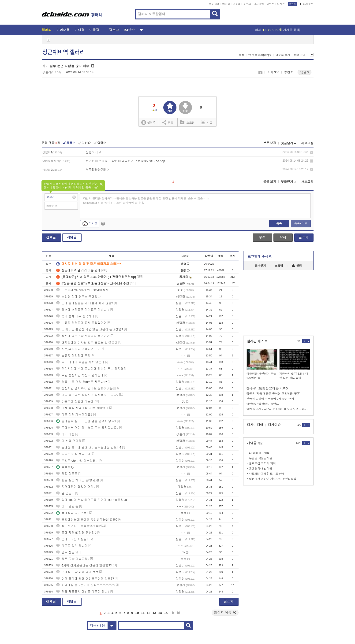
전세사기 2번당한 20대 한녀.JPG (267, 389)
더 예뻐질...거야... (260, 453)
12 (149, 613)
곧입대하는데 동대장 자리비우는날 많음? (87, 520)
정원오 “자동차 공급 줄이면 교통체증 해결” (273, 394)
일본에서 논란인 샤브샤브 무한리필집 (273, 479)
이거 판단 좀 (67, 506)
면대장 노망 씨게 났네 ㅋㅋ (77, 572)
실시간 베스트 (257, 341)
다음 (173, 613)
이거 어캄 (65, 434)
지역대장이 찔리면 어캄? (76, 487)
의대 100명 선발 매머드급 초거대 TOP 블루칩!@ (92, 500)
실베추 (148, 123)
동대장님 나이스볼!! (72, 513)
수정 (262, 237)
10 (137, 613)
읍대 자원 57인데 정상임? (76, 533)
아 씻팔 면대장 (69, 441)
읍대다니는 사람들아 (73, 539)
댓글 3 (305, 72)
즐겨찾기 (260, 266)
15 (166, 613)
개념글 (72, 237)
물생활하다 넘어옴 (261, 469)
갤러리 (47, 30)
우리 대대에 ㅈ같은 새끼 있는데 (80, 362)
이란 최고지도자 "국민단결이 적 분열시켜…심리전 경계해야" (278, 409)
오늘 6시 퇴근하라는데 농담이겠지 (82, 290)
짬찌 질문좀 (67, 474)
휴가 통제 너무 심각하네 (75, 316)
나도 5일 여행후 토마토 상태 (267, 474)
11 (143, 613)
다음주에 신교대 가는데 (75, 402)
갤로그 (247, 4)
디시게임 (259, 4)
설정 (242, 55)
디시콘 (281, 4)
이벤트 (271, 4)
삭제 (311, 152)
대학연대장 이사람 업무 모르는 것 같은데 (87, 342)
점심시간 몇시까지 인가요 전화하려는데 (86, 388)
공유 (168, 122)
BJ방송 (129, 30)
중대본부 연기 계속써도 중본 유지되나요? (87, 428)
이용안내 (300, 55)
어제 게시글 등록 (278, 30)
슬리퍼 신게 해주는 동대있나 (78, 297)
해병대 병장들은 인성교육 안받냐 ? (83, 310)
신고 (207, 122)
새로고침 (307, 143)
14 (160, 613)
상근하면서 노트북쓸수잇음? (78, 526)
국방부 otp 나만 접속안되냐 (77, 461)
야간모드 (307, 4)
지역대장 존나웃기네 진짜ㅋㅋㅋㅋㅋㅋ (86, 585)
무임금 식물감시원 (261, 458)
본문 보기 (270, 143)
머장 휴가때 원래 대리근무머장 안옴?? (85, 579)
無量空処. (65, 467)
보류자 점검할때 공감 (73, 356)
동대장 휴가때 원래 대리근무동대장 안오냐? (89, 447)
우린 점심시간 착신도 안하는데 (80, 375)
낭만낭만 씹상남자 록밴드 (263, 404)
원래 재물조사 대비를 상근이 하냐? (83, 592)
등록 (279, 224)
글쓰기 (304, 237)
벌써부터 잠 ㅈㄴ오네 (73, 454)
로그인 (293, 4)
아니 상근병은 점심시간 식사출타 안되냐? (87, 395)
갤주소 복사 (283, 55)
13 (154, 613)
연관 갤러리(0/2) (260, 55)
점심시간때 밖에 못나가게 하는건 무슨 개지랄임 (91, 369)
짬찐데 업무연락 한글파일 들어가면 (83, 336)
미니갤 (226, 4)
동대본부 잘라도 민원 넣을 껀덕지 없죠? (86, 421)
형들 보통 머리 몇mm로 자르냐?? (82, 382)
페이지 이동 (225, 613)
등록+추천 (301, 224)
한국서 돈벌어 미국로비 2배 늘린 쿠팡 (270, 399)
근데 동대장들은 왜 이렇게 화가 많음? (85, 303)
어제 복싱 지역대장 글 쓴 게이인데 (82, 408)
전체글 (51, 237)
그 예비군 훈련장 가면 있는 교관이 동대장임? (90, 329)
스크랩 (260, 72)
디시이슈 (274, 425)
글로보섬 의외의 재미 (263, 463)
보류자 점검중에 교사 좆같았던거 (81, 323)
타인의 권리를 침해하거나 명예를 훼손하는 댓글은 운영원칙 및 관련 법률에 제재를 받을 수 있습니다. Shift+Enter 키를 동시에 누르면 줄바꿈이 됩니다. (146, 201)
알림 (297, 266)
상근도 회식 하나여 (72, 546)
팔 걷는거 (65, 493)
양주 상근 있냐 (69, 552)
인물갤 (237, 4)
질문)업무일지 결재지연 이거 (78, 349)
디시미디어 (255, 425)
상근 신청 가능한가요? (74, 415)
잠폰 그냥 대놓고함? (73, 559)
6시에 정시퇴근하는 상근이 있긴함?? (84, 565)
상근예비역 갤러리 (64, 52)
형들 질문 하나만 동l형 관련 (78, 480)
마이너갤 (214, 4)
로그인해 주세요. (260, 256)
